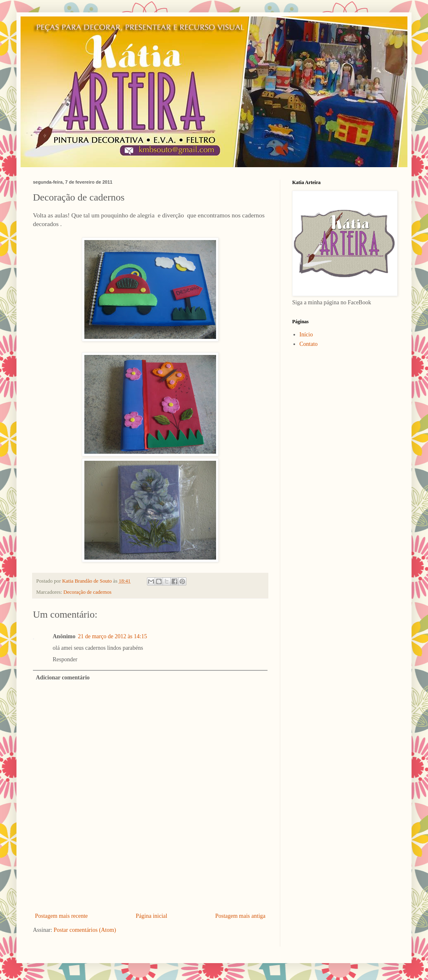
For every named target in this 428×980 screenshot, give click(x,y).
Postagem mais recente (61, 916)
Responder (65, 659)
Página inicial (152, 916)
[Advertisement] (150, 888)
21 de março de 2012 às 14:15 (112, 636)
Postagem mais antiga (240, 916)
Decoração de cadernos (87, 592)
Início (306, 335)
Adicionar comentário (63, 678)
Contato (309, 344)
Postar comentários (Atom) (85, 930)
